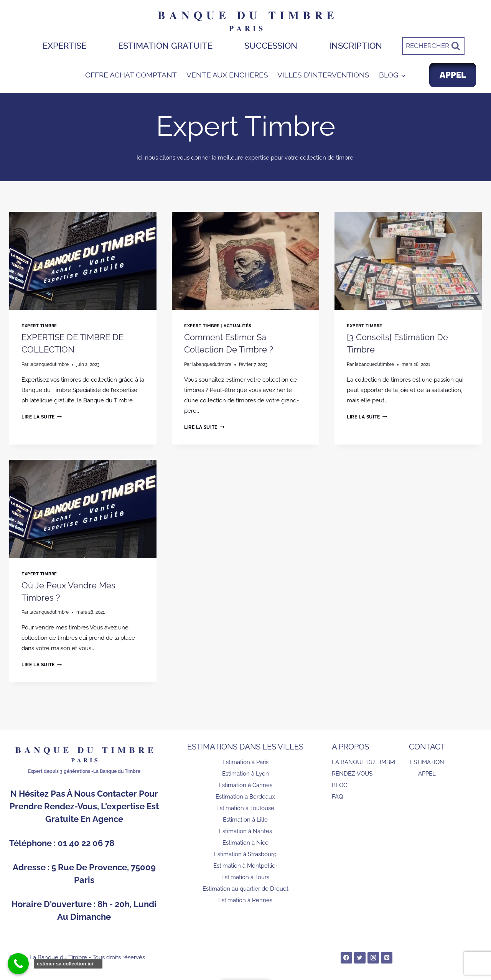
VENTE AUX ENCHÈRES (227, 75)
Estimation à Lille (245, 820)
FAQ (337, 797)
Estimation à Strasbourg (245, 854)
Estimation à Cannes (245, 785)
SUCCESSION (271, 46)
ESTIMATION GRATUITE (165, 46)
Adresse (30, 867)
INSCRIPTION (356, 46)
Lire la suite (42, 417)
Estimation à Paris (245, 762)
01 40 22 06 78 (86, 843)
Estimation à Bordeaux (245, 797)
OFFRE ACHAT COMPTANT (131, 75)
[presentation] (83, 261)
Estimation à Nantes (245, 831)
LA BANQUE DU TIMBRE (365, 762)
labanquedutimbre (49, 364)
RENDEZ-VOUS (352, 774)
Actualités (237, 326)
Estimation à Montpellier (245, 866)
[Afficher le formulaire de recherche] (433, 46)
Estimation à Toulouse (245, 808)
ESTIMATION (427, 762)
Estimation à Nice (245, 843)
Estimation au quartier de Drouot (245, 889)
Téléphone (31, 843)
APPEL (453, 75)
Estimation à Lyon (245, 774)
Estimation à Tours (245, 877)
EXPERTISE (64, 46)
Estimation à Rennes (245, 900)
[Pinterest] (387, 958)
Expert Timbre (39, 326)
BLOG (340, 785)
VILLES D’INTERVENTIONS (323, 75)
